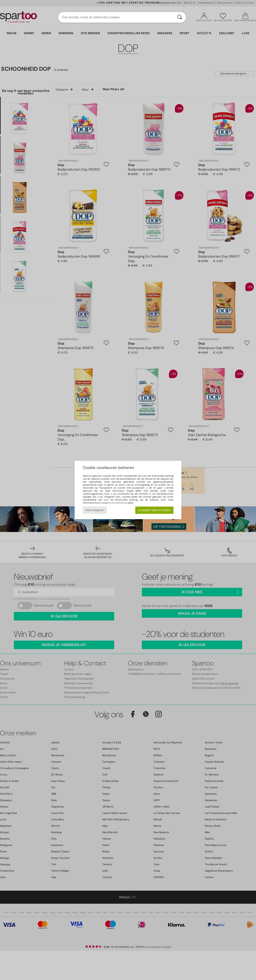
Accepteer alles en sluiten (154, 510)
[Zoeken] (180, 17)
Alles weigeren (95, 510)
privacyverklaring (118, 503)
